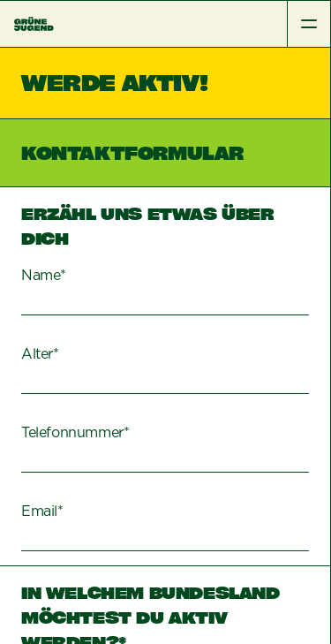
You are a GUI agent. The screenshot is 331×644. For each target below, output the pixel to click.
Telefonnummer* (75, 433)
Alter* (40, 354)
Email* (42, 511)
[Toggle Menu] (308, 24)
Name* (44, 276)
